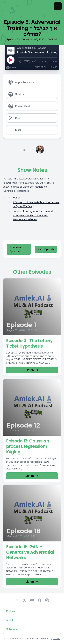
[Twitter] (25, 600)
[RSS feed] (17, 600)
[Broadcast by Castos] (11, 68)
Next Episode (46, 249)
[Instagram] (47, 600)
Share (54, 67)
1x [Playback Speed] (27, 62)
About (10, 620)
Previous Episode (15, 249)
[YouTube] (32, 600)
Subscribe (41, 67)
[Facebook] (40, 600)
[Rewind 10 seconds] (19, 62)
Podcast (11, 611)
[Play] (11, 60)
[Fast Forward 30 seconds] (34, 62)
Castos (56, 638)
